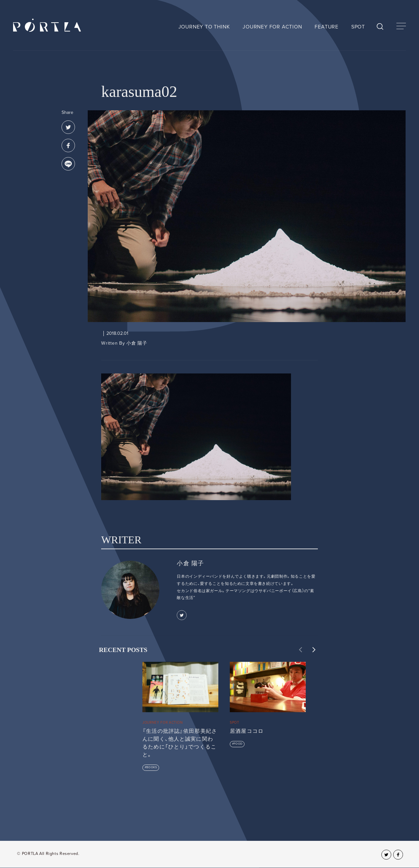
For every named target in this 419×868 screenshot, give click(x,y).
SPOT (358, 27)
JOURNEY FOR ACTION (272, 27)
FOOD (238, 744)
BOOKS (152, 767)
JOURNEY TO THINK (204, 27)
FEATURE (327, 27)
